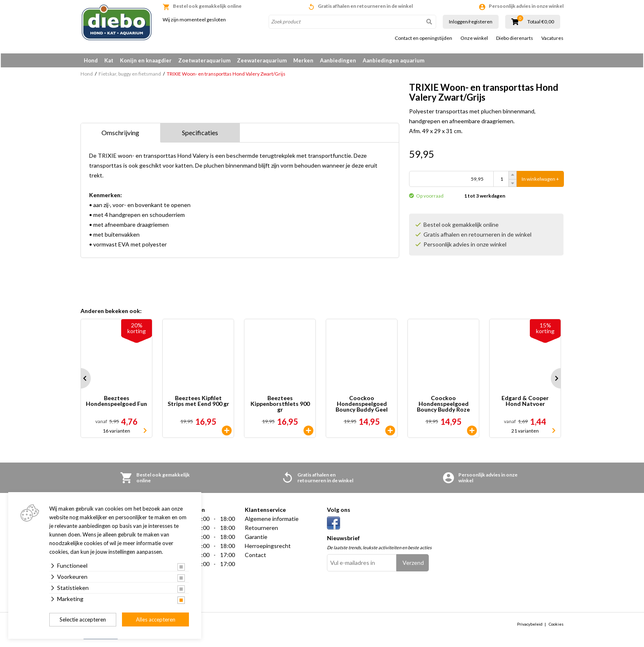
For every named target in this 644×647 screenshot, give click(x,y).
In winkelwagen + (540, 181)
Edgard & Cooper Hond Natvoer (525, 403)
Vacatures (552, 38)
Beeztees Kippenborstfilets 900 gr (280, 405)
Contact (255, 556)
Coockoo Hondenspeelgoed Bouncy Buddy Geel (362, 405)
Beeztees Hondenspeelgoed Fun (116, 403)
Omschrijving (120, 134)
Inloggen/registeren (471, 22)
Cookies (556, 625)
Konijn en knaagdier (146, 60)
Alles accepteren (156, 619)
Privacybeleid (530, 625)
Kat (109, 60)
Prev (80, 380)
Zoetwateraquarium (204, 60)
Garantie (256, 538)
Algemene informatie (272, 520)
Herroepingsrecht (268, 547)
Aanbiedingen (338, 60)
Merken (303, 60)
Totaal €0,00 (541, 22)
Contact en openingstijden (423, 38)
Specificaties (200, 134)
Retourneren (261, 529)
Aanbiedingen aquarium (393, 60)
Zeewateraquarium (262, 60)
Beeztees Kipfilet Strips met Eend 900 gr (198, 403)
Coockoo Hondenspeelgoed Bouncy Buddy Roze (443, 405)
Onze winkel (474, 38)
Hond (91, 60)
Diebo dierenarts (515, 38)
